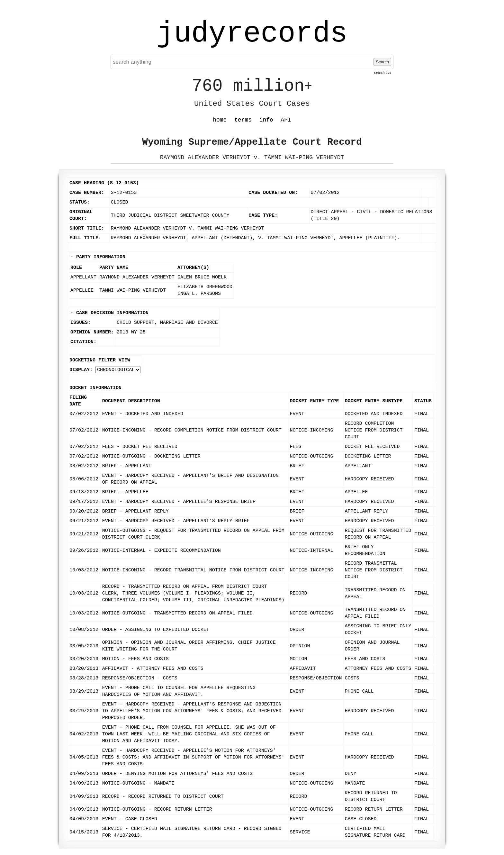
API (286, 120)
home (220, 120)
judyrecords (252, 34)
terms (243, 120)
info (266, 120)
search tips (383, 72)
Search (382, 62)
